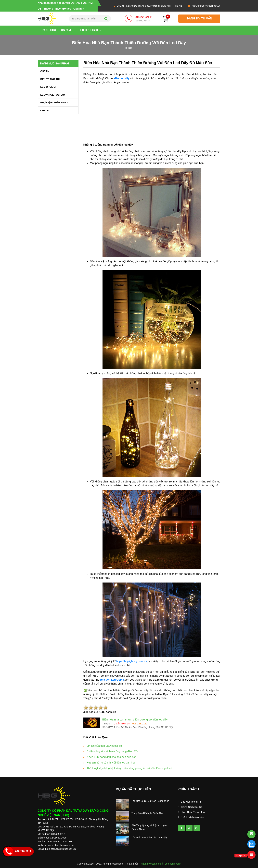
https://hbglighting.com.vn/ (132, 661)
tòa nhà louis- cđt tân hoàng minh (150, 801)
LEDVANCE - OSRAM (53, 95)
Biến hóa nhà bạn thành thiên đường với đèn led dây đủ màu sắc (148, 63)
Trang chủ (48, 30)
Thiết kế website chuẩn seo (154, 864)
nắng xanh (175, 864)
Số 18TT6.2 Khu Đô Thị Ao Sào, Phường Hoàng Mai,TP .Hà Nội (149, 6)
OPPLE (45, 110)
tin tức (128, 48)
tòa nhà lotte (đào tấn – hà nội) (149, 838)
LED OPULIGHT (90, 30)
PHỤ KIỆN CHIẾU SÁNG (54, 102)
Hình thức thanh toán (193, 812)
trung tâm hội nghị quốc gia (147, 813)
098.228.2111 (144, 19)
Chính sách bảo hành (193, 817)
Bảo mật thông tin (191, 802)
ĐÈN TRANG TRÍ (50, 79)
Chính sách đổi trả (192, 807)
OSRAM (67, 30)
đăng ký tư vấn (199, 18)
